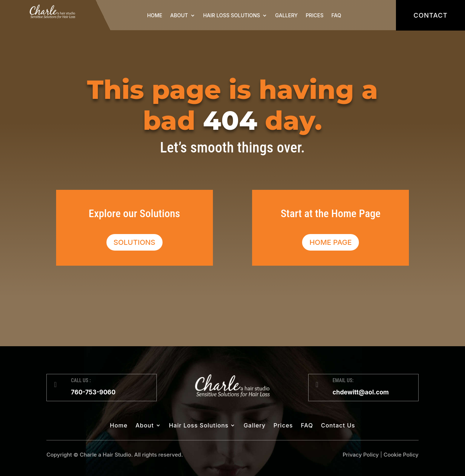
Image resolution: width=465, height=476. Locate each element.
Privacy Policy (361, 455)
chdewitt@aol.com (361, 392)
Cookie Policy (401, 455)
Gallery (286, 15)
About (179, 15)
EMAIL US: (343, 380)
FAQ (336, 15)
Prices (315, 15)
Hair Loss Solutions (232, 15)
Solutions (135, 242)
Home (155, 15)
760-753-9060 (93, 392)
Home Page (330, 242)
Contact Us (338, 426)
